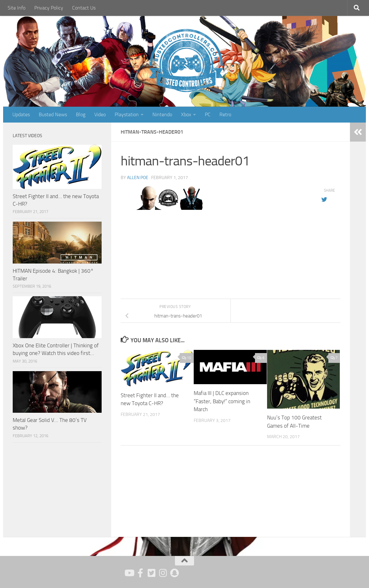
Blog (81, 114)
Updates (21, 114)
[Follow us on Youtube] (129, 573)
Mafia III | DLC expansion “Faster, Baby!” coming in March (222, 401)
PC (208, 114)
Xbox (186, 114)
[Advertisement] (57, 490)
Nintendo (162, 114)
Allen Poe (138, 178)
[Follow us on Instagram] (163, 573)
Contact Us (84, 8)
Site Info (17, 8)
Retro (225, 114)
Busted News (53, 114)
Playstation (127, 114)
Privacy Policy (49, 8)
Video (100, 114)
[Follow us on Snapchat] (175, 573)
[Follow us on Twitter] (152, 573)
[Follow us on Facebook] (140, 573)
